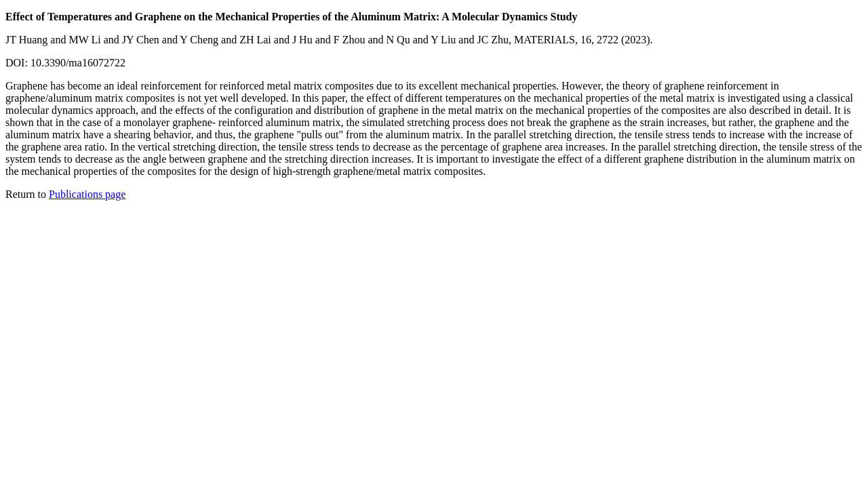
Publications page (87, 194)
